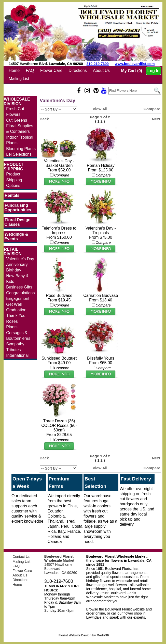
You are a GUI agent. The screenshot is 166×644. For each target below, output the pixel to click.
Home (14, 70)
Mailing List (19, 79)
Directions (78, 70)
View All (100, 109)
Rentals (12, 195)
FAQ (30, 70)
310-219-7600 (98, 64)
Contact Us (21, 557)
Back (44, 119)
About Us (101, 70)
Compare (152, 109)
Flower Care (51, 70)
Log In (154, 71)
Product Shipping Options (14, 180)
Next (156, 119)
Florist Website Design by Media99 (84, 635)
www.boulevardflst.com (135, 64)
